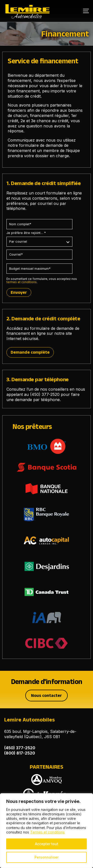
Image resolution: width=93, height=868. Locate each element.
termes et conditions (22, 282)
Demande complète (30, 352)
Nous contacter (46, 695)
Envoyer (19, 292)
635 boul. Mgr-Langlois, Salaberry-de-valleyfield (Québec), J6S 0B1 (40, 734)
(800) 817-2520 (20, 753)
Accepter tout (47, 844)
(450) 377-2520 (45, 394)
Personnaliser (46, 857)
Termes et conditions (47, 832)
